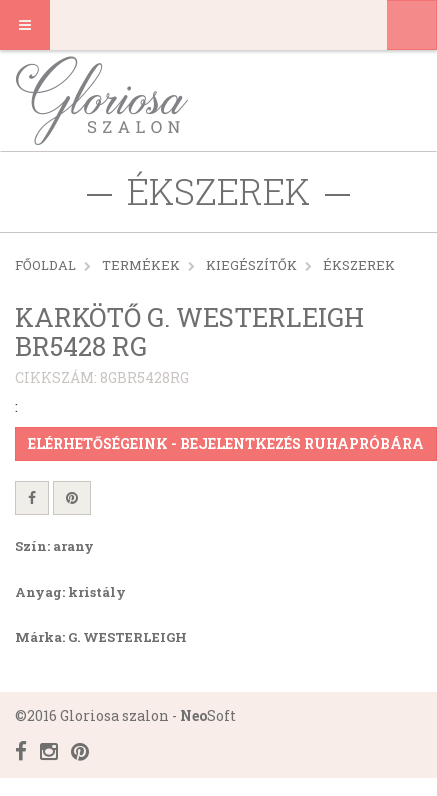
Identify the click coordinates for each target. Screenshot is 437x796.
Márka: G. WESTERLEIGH (101, 637)
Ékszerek (359, 265)
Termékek (141, 265)
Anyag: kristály (70, 592)
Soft (208, 715)
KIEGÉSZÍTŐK (251, 265)
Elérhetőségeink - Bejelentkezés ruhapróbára (226, 443)
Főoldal (45, 265)
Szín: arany (54, 546)
